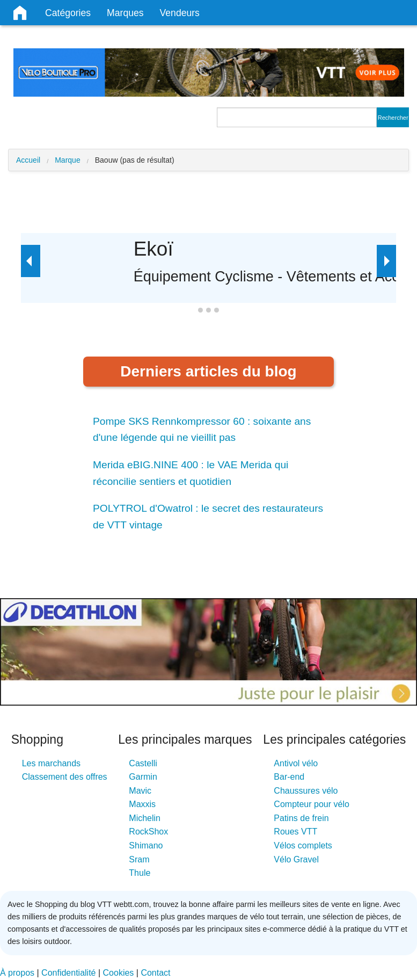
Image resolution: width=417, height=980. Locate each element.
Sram (139, 859)
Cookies (119, 973)
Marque (67, 160)
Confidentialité (68, 973)
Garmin (143, 777)
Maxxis (142, 804)
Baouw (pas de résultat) (135, 160)
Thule (140, 873)
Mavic (140, 791)
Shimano (146, 845)
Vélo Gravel (296, 859)
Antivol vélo (296, 763)
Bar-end (289, 777)
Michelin (145, 818)
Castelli (143, 763)
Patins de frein (301, 818)
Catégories (68, 13)
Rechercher (393, 118)
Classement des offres (65, 777)
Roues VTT (295, 832)
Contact (155, 973)
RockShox (148, 832)
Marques (125, 13)
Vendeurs (180, 13)
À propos (17, 973)
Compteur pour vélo (312, 804)
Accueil (28, 160)
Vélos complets (303, 845)
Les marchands (51, 763)
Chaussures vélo (306, 791)
